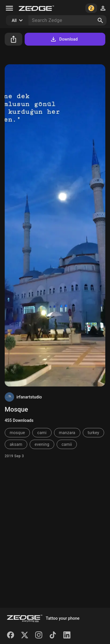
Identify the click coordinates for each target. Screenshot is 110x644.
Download (64, 39)
